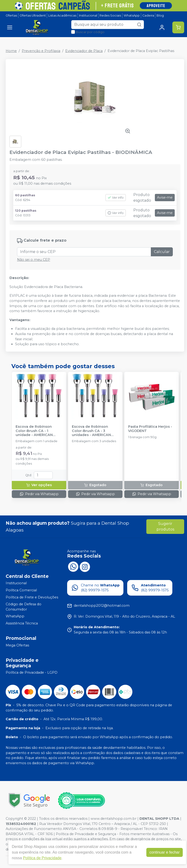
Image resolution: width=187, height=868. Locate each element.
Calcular (162, 252)
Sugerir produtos (165, 526)
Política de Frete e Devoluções (32, 597)
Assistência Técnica (22, 623)
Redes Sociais (110, 15)
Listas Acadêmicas (62, 15)
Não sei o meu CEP (34, 260)
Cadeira (148, 15)
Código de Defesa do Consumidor (24, 607)
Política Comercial (21, 590)
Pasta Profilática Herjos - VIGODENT (150, 429)
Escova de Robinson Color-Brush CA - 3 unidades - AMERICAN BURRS (91, 431)
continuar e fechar (165, 852)
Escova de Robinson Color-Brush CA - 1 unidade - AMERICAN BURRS (34, 431)
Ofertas (11, 15)
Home (11, 51)
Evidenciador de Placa (84, 51)
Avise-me (165, 197)
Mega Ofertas (17, 645)
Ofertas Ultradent (33, 15)
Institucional (88, 15)
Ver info (116, 198)
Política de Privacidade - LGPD (32, 673)
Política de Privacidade (42, 858)
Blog (160, 15)
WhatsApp (132, 15)
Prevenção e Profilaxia (41, 51)
